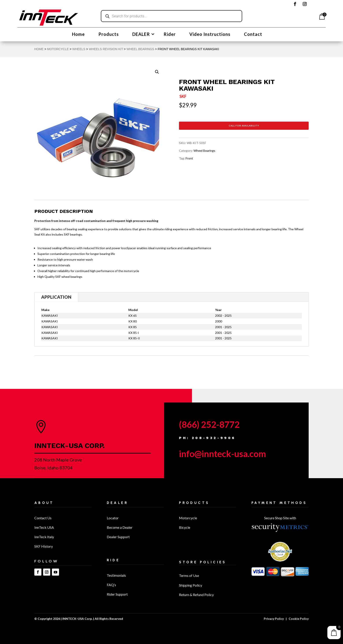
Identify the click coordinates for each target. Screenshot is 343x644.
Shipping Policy (191, 585)
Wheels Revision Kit (106, 49)
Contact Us (43, 518)
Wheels (79, 49)
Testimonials (116, 575)
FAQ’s (111, 585)
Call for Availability (244, 126)
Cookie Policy (299, 619)
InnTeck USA (44, 527)
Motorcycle (188, 518)
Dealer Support (118, 537)
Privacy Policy (274, 619)
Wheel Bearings (140, 49)
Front (189, 158)
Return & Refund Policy (196, 595)
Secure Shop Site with (280, 518)
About (44, 503)
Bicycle (185, 527)
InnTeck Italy (44, 537)
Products (109, 35)
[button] (157, 72)
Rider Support (117, 594)
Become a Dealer (120, 527)
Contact (253, 35)
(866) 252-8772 (209, 424)
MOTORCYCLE (58, 49)
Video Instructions (210, 35)
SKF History (44, 546)
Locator (113, 518)
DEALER (141, 35)
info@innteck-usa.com (222, 454)
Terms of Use (189, 575)
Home (78, 35)
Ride (113, 560)
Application (56, 297)
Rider (170, 35)
